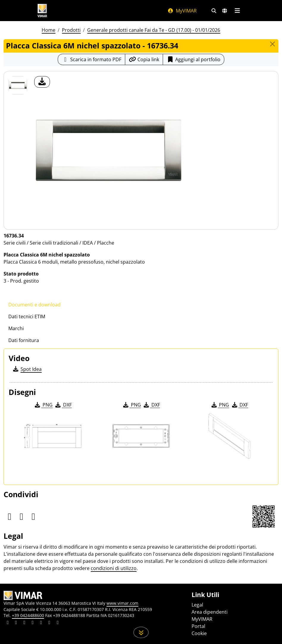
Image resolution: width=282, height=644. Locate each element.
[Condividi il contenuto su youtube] (41, 623)
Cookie (199, 633)
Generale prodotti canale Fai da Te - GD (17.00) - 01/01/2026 (154, 30)
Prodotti (71, 30)
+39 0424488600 (28, 615)
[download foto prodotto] (42, 82)
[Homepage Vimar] (42, 11)
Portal (198, 626)
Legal (197, 605)
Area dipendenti (210, 612)
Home (48, 30)
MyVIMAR (182, 11)
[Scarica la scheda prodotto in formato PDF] (91, 59)
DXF (63, 405)
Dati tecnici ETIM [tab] (27, 317)
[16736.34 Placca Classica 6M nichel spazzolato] (18, 85)
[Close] (272, 44)
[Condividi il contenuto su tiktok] (58, 623)
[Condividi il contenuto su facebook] (16, 623)
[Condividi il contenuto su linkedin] (8, 623)
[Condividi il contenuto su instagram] (33, 623)
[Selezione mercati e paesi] (225, 11)
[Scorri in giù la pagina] (141, 632)
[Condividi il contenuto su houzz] (49, 623)
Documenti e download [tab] (35, 305)
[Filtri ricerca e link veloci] (214, 11)
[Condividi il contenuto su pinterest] (24, 623)
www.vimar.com (122, 603)
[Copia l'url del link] (144, 59)
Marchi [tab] (16, 328)
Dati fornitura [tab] (24, 340)
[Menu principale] (237, 11)
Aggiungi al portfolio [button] (194, 59)
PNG (43, 405)
